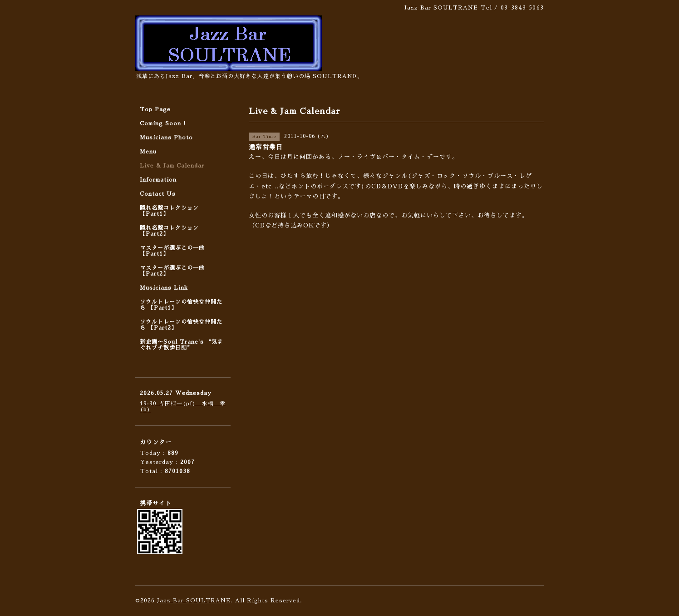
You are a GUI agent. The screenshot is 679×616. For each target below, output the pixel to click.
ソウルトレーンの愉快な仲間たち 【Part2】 (181, 325)
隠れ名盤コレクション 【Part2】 (169, 231)
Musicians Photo (166, 138)
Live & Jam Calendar (172, 166)
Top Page (155, 109)
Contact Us (158, 194)
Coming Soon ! (163, 123)
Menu (148, 152)
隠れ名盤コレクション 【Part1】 (169, 211)
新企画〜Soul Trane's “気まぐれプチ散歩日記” (182, 345)
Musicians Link (164, 288)
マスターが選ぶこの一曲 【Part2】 (172, 271)
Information (158, 180)
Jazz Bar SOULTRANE (194, 601)
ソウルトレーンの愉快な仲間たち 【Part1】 (181, 305)
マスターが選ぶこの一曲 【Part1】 (172, 251)
